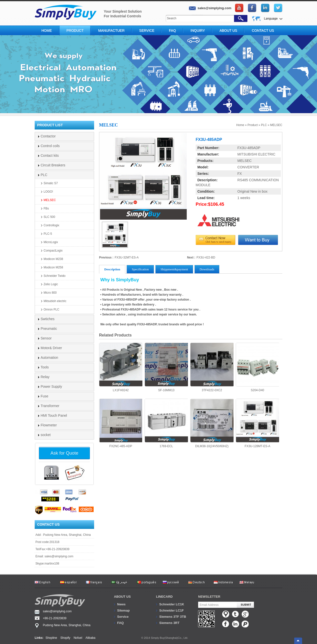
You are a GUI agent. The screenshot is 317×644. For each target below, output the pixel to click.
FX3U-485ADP (249, 148)
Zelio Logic (51, 284)
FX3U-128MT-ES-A (257, 423)
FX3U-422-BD (206, 258)
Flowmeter (49, 425)
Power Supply (51, 386)
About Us (228, 30)
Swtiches (48, 319)
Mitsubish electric (55, 301)
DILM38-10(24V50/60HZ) (212, 423)
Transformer (50, 406)
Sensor (46, 338)
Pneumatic (49, 329)
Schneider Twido (55, 276)
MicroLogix (51, 242)
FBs (46, 208)
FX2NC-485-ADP (121, 423)
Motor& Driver (51, 348)
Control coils (50, 146)
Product (75, 30)
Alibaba (90, 638)
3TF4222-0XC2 (212, 367)
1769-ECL (166, 423)
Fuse (44, 396)
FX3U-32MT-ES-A (127, 258)
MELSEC (276, 125)
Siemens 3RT (169, 623)
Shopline (51, 638)
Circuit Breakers (53, 165)
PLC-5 (48, 234)
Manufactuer (111, 30)
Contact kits (50, 155)
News (121, 604)
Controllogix (51, 225)
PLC (264, 125)
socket (46, 435)
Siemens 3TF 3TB (173, 617)
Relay (45, 377)
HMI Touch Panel (54, 415)
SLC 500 (49, 217)
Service (147, 30)
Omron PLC (51, 309)
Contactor (48, 136)
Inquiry (198, 30)
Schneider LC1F (172, 610)
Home (47, 30)
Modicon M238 (53, 259)
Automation (49, 358)
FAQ (172, 30)
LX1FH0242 (121, 367)
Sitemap (123, 610)
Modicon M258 (53, 267)
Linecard (164, 597)
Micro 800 (50, 293)
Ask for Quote (64, 453)
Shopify (65, 638)
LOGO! (48, 192)
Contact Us (263, 30)
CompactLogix (53, 251)
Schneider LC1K (172, 604)
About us (122, 597)
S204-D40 (257, 367)
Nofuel (78, 638)
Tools (45, 367)
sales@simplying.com (59, 556)
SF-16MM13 (166, 367)
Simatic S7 (51, 183)
